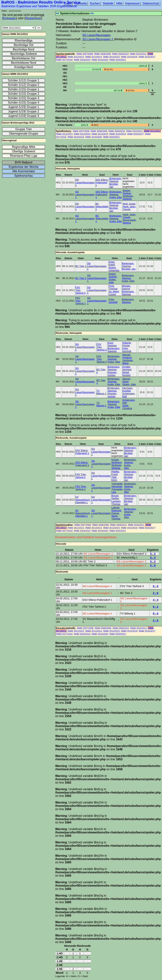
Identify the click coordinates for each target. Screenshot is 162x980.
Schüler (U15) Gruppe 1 (24, 89)
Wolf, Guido (129, 204)
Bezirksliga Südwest (23, 54)
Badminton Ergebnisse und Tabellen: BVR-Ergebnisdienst (39, 6)
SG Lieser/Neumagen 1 (98, 39)
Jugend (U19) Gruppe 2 (24, 111)
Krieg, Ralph (112, 263)
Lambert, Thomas (116, 503)
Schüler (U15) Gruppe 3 (24, 98)
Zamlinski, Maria (128, 362)
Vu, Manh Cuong (114, 293)
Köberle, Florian (127, 344)
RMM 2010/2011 (138, 54)
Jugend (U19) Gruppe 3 (24, 116)
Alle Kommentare (24, 171)
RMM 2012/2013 (76, 57)
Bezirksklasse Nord (24, 63)
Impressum (132, 3)
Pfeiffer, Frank (116, 473)
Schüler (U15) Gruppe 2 (24, 94)
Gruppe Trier (24, 129)
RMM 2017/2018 (64, 60)
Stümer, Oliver (127, 380)
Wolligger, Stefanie (128, 197)
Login (68, 3)
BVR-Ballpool (23, 162)
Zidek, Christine (127, 407)
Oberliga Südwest (24, 151)
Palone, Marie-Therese (116, 516)
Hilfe (119, 3)
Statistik (108, 3)
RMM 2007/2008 (85, 54)
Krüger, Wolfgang (117, 461)
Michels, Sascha (126, 287)
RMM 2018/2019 (82, 60)
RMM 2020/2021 (118, 60)
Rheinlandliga (24, 41)
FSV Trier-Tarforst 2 (81, 476)
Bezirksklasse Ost (23, 58)
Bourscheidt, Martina (129, 221)
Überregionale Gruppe (24, 134)
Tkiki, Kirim (114, 479)
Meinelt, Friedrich (127, 356)
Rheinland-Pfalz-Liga (24, 156)
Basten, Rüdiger (127, 192)
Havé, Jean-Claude (129, 208)
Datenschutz (151, 3)
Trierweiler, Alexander (117, 485)
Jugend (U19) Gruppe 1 (24, 107)
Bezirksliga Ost (24, 45)
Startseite (81, 3)
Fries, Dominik (113, 301)
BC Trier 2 (81, 266)
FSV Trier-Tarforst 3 (80, 290)
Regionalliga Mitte (23, 147)
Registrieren (33, 18)
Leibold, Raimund (116, 509)
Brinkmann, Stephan (116, 180)
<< (58, 13)
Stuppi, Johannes (114, 269)
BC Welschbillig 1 (102, 207)
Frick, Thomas (113, 287)
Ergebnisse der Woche (24, 167)
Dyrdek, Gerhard (127, 368)
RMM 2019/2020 (100, 60)
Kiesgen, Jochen (112, 374)
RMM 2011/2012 (152, 131)
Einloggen (9, 18)
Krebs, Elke (116, 197)
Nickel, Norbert (113, 275)
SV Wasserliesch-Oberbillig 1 (83, 500)
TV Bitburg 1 (101, 392)
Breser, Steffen (115, 497)
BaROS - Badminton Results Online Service (41, 2)
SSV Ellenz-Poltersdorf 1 (102, 183)
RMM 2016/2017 (147, 57)
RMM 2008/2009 (103, 54)
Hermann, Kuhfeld (128, 389)
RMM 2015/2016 (129, 57)
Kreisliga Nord (24, 67)
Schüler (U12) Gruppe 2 (24, 85)
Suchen (95, 3)
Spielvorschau (24, 176)
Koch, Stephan (112, 344)
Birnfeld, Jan (129, 269)
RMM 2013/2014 (94, 57)
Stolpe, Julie (112, 281)
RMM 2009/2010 (120, 54)
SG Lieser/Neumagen (96, 35)
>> (92, 13)
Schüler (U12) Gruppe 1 (24, 80)
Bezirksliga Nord (24, 49)
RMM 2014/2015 (111, 57)
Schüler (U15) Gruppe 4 (24, 103)
